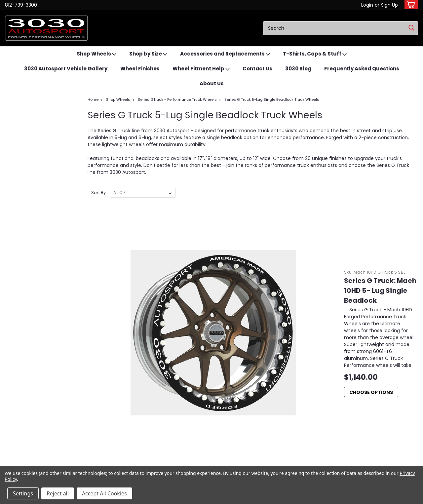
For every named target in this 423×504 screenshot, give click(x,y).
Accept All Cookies (104, 493)
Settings (23, 493)
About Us (212, 83)
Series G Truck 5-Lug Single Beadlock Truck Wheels (272, 99)
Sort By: (99, 193)
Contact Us (257, 69)
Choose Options (229, 273)
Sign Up (389, 5)
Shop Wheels (96, 54)
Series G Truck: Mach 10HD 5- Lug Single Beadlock (288, 222)
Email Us (28, 400)
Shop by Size (148, 54)
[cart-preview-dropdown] (410, 5)
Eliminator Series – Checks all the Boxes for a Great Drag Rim (365, 386)
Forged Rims (333, 396)
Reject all (58, 493)
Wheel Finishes (140, 69)
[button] (28, 400)
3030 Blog (298, 69)
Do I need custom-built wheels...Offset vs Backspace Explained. (361, 422)
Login (367, 5)
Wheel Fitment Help (201, 69)
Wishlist (118, 383)
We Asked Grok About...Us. (346, 411)
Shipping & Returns (129, 398)
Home (93, 99)
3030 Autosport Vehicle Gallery (66, 69)
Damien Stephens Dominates (349, 404)
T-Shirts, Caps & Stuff (315, 54)
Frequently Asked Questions (362, 69)
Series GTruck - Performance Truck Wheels (177, 99)
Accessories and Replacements (225, 54)
